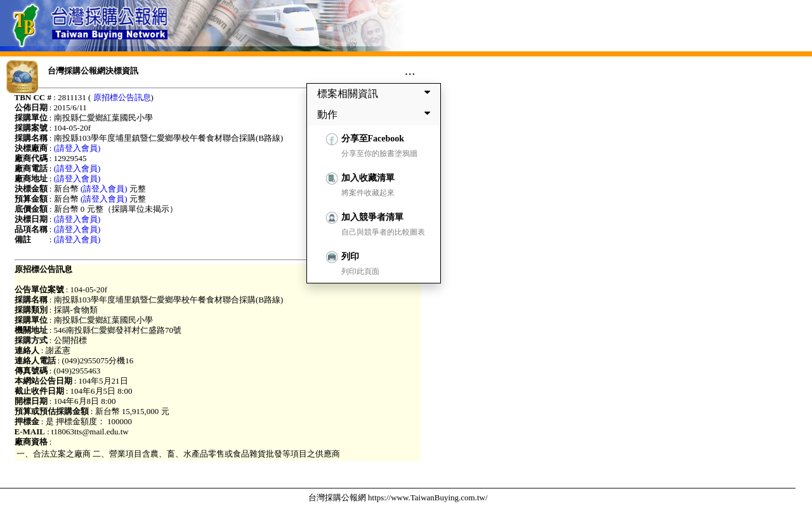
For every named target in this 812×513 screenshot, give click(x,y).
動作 (376, 114)
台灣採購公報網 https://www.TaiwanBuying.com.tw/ (398, 497)
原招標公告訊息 (122, 97)
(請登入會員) (77, 148)
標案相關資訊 (376, 93)
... (410, 70)
